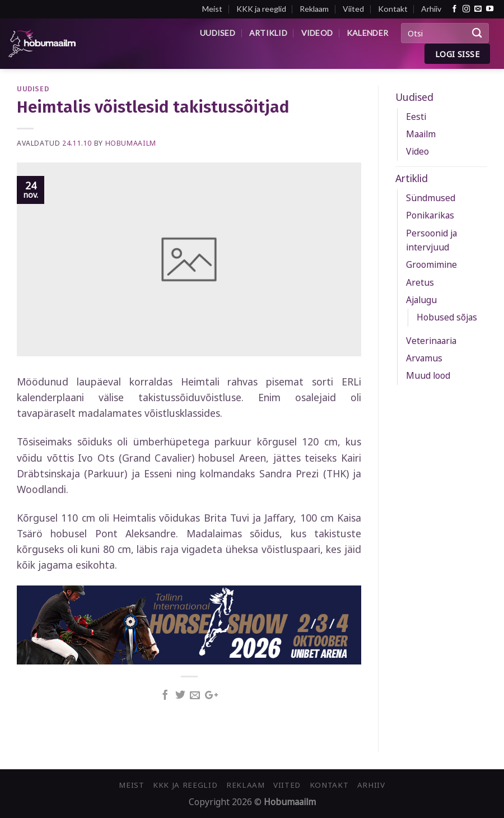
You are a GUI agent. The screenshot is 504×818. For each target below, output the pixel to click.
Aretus (420, 282)
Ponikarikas (430, 215)
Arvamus (424, 358)
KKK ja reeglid (261, 9)
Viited (353, 9)
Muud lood (428, 375)
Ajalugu (421, 300)
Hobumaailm (131, 143)
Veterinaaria (431, 341)
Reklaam (314, 9)
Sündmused (431, 198)
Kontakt (393, 9)
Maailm (421, 134)
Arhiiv (431, 9)
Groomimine (431, 264)
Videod (317, 33)
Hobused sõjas (447, 317)
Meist (212, 9)
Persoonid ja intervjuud (431, 240)
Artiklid (268, 33)
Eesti (416, 117)
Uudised (218, 33)
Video (417, 151)
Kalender (367, 33)
